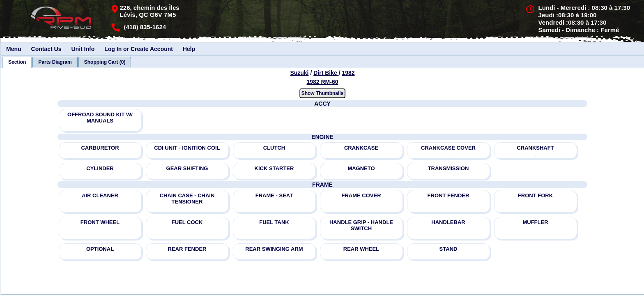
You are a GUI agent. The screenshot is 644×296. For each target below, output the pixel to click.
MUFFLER (535, 222)
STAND (448, 249)
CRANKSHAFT (535, 148)
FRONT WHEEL (100, 222)
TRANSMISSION (448, 168)
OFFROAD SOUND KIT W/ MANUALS (100, 118)
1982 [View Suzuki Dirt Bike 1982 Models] (348, 73)
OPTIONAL (100, 249)
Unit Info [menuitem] (83, 49)
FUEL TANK (274, 222)
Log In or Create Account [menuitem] (139, 49)
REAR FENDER (187, 249)
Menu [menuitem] (14, 49)
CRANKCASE (361, 148)
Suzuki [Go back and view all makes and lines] (299, 73)
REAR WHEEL (361, 249)
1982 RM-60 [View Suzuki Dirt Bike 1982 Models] (322, 82)
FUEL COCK (187, 222)
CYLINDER (100, 168)
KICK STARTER (274, 168)
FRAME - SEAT (274, 195)
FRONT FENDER (448, 195)
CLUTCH (274, 148)
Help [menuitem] (189, 49)
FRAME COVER (361, 195)
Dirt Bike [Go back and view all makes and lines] (326, 73)
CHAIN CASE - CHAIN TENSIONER (187, 199)
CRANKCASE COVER (448, 148)
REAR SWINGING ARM (274, 249)
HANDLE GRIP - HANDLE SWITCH (361, 225)
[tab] (17, 62)
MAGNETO (361, 168)
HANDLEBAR (448, 222)
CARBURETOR (100, 148)
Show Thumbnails (323, 93)
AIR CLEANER (100, 195)
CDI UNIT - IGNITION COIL (187, 148)
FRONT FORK (535, 195)
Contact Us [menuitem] (46, 49)
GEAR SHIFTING (187, 168)
